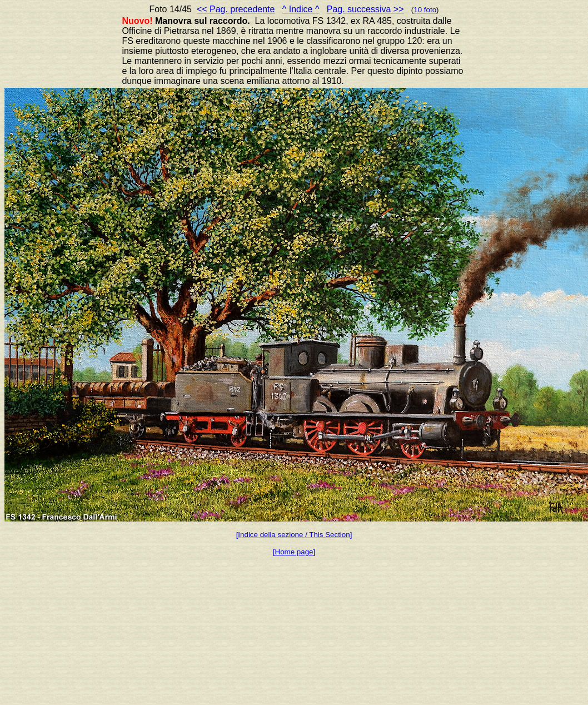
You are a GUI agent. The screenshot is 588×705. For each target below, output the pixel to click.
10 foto (425, 10)
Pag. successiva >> (365, 9)
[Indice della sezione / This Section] (294, 535)
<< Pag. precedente (236, 9)
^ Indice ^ (301, 9)
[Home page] (294, 552)
